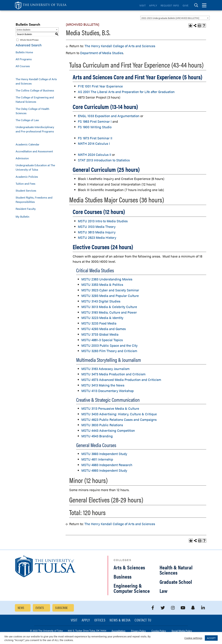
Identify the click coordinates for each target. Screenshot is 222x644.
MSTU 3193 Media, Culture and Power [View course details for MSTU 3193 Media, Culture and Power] (109, 312)
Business (123, 576)
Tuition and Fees (25, 184)
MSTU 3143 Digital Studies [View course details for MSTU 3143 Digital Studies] (101, 301)
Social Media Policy (182, 631)
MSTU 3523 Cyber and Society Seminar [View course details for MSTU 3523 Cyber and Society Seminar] (110, 290)
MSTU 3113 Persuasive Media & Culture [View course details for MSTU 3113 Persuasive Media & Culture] (110, 408)
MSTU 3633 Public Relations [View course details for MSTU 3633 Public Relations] (102, 425)
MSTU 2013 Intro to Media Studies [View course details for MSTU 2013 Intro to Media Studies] (103, 221)
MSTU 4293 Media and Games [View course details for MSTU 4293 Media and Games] (104, 329)
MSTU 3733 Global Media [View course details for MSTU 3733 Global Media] (100, 334)
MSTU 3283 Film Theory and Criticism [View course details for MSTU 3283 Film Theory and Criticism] (109, 351)
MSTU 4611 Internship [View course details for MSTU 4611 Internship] (97, 459)
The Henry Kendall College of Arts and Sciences (36, 81)
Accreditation (118, 631)
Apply (153, 5)
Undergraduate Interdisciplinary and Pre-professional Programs (35, 129)
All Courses (23, 66)
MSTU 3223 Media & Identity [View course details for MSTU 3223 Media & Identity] (102, 318)
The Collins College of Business (35, 90)
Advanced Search (29, 45)
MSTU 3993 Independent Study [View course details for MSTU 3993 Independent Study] (104, 454)
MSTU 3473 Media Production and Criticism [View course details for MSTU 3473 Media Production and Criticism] (113, 374)
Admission (22, 158)
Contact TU (143, 620)
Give (186, 5)
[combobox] (175, 18)
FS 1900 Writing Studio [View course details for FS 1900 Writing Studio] (95, 127)
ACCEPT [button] (211, 638)
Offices (100, 620)
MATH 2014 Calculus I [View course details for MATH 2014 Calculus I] (94, 143)
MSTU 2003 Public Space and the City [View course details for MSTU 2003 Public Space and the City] (109, 345)
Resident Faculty (26, 209)
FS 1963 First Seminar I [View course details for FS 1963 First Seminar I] (95, 121)
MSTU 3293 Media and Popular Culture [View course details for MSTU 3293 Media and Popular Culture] (110, 296)
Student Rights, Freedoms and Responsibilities (34, 200)
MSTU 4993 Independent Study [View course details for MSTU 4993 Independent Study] (104, 470)
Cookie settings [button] (193, 638)
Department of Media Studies (102, 53)
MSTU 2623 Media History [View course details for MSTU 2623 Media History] (97, 237)
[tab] (196, 5)
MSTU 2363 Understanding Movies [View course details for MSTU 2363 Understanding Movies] (107, 279)
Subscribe (61, 608)
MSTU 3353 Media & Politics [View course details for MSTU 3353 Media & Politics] (102, 285)
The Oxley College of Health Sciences (32, 111)
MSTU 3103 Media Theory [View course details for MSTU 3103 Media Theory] (97, 227)
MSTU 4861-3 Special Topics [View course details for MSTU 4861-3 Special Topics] (102, 340)
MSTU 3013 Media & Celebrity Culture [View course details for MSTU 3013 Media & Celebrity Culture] (109, 307)
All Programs (24, 59)
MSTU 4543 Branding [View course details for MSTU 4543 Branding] (97, 436)
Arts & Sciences (129, 567)
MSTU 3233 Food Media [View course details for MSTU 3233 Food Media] (99, 323)
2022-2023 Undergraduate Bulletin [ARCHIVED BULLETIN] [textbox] (170, 18)
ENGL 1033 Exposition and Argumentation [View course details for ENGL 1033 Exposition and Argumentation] (109, 116)
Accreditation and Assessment (34, 151)
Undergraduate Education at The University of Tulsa (35, 167)
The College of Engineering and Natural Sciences (35, 99)
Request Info (170, 5)
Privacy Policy (138, 631)
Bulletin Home (24, 52)
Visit (143, 5)
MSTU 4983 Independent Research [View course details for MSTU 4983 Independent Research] (107, 465)
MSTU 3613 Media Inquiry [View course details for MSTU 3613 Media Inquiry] (97, 232)
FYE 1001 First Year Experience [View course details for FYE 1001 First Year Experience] (100, 86)
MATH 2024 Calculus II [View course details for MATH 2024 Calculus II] (95, 155)
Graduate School (176, 582)
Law (164, 591)
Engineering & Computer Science (132, 588)
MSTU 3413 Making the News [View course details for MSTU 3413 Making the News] (103, 385)
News (21, 608)
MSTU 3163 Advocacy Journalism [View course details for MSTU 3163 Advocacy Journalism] (105, 369)
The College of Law (27, 120)
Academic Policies (27, 177)
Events (40, 608)
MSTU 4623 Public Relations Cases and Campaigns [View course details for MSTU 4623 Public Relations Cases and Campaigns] (119, 420)
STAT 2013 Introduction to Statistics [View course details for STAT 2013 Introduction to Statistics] (104, 160)
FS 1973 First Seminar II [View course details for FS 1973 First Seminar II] (95, 138)
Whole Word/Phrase (29, 40)
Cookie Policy (159, 631)
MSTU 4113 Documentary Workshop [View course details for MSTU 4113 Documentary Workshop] (108, 391)
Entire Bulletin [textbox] (24, 30)
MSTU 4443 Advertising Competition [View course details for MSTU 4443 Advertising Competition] (108, 430)
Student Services (26, 190)
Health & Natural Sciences (176, 570)
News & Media (120, 620)
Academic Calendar (27, 144)
